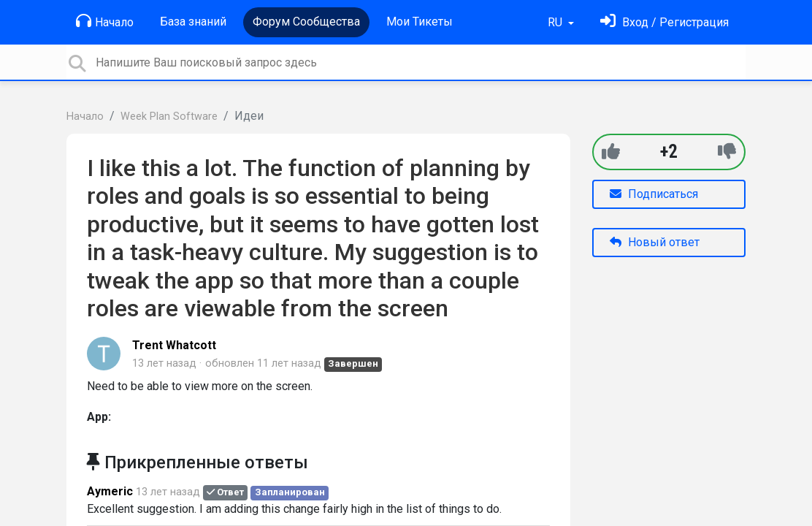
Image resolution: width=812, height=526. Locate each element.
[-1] (727, 152)
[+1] (611, 152)
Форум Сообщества (306, 22)
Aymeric (110, 491)
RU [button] (556, 22)
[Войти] (664, 22)
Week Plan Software (169, 117)
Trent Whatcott (174, 345)
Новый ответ (655, 242)
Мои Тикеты (420, 22)
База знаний (193, 22)
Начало (105, 21)
